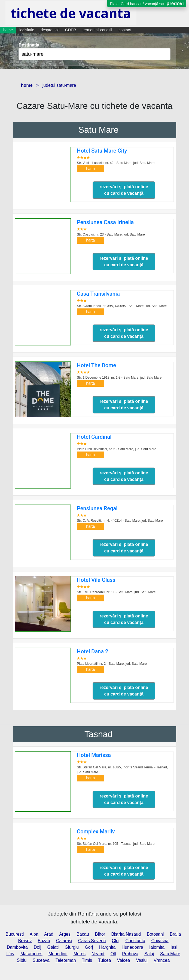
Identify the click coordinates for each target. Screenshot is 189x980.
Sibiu (22, 960)
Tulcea (104, 960)
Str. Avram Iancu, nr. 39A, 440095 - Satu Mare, (122, 306)
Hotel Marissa (94, 755)
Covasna (160, 941)
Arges (65, 934)
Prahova (130, 954)
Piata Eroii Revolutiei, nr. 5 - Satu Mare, (116, 449)
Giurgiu (72, 947)
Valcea (124, 960)
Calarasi (64, 941)
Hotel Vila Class (96, 580)
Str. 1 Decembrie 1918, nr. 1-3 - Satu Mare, (119, 378)
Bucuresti (15, 934)
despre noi (50, 30)
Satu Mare (99, 130)
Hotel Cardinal (94, 437)
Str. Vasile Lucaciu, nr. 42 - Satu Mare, (116, 163)
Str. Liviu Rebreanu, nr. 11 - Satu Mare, (116, 592)
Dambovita (17, 947)
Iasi (174, 947)
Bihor (100, 934)
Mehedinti (58, 954)
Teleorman (66, 960)
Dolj (38, 947)
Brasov (25, 941)
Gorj (89, 947)
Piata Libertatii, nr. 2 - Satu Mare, (112, 664)
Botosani (155, 934)
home (8, 30)
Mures (80, 954)
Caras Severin (92, 941)
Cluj (116, 941)
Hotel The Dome (96, 365)
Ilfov (10, 954)
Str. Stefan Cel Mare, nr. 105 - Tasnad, (116, 844)
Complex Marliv (96, 831)
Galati (53, 947)
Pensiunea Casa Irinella (105, 222)
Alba (34, 934)
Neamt (98, 954)
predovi (175, 4)
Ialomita (157, 947)
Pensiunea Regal (97, 508)
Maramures (31, 954)
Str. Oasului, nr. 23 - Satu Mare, (111, 234)
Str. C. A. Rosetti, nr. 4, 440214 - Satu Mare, (120, 521)
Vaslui (142, 960)
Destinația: (30, 45)
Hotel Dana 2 (92, 651)
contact (125, 30)
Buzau (44, 941)
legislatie (27, 30)
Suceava (41, 960)
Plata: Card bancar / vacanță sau (147, 4)
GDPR (71, 30)
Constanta (135, 941)
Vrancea (162, 960)
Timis (87, 960)
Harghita (107, 947)
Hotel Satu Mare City (102, 151)
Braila (176, 934)
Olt (113, 954)
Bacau (83, 934)
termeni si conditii (97, 30)
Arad (49, 934)
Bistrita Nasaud (126, 934)
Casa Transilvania (98, 294)
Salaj (149, 954)
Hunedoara (132, 947)
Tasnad (98, 734)
